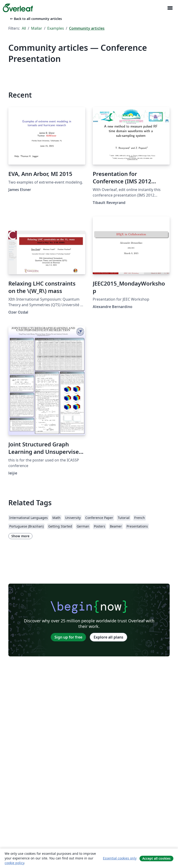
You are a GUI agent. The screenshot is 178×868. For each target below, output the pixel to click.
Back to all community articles (36, 19)
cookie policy (14, 863)
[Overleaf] (18, 8)
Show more (20, 536)
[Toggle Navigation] (170, 8)
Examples (56, 28)
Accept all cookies (156, 858)
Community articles (87, 28)
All (24, 28)
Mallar (37, 28)
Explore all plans (108, 637)
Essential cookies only (120, 858)
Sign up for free (68, 637)
